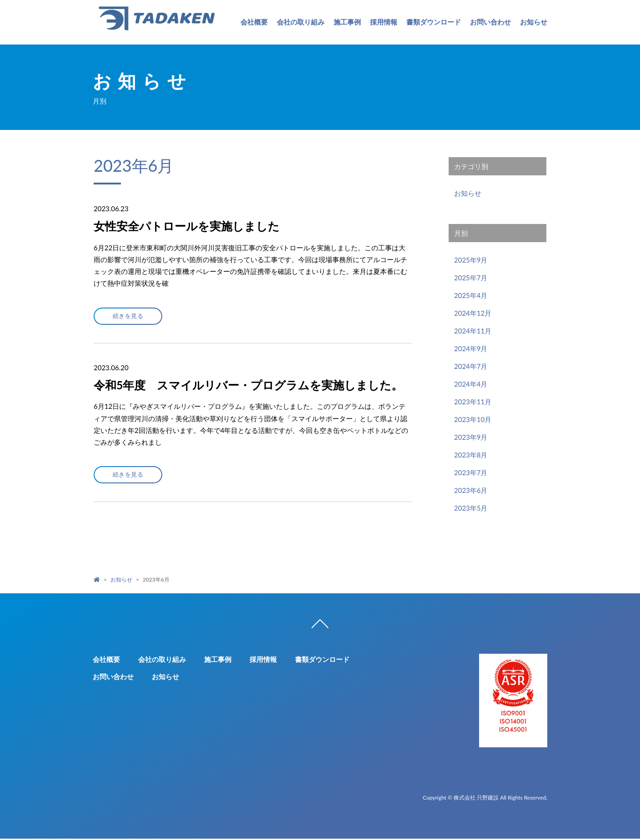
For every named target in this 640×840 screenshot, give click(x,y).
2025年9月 (471, 260)
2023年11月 (473, 402)
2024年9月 (471, 348)
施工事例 (347, 22)
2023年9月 (471, 437)
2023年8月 (471, 455)
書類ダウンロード (434, 22)
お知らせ (534, 22)
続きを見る (131, 316)
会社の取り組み (301, 22)
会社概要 (254, 22)
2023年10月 (473, 419)
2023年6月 (471, 490)
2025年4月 (471, 295)
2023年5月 (471, 508)
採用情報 (384, 22)
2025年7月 (471, 278)
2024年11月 (473, 331)
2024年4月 (471, 384)
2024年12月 (473, 313)
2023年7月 (471, 472)
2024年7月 (471, 366)
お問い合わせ (490, 22)
